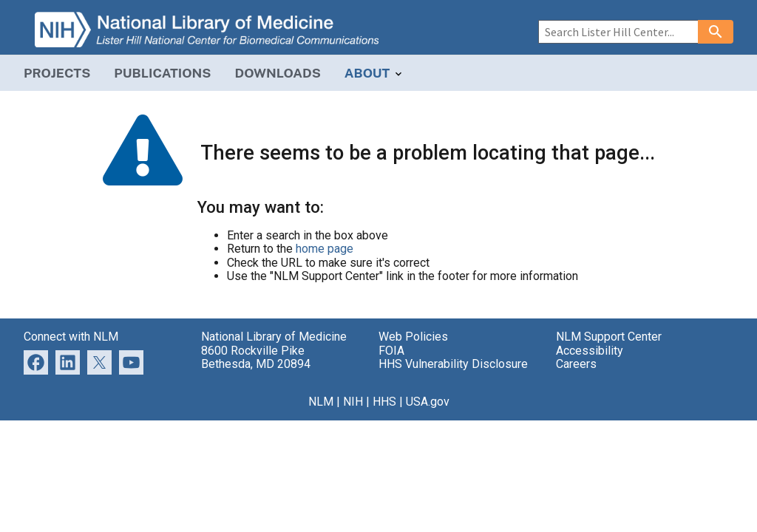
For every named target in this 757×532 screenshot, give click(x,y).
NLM (321, 402)
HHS (384, 402)
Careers (576, 364)
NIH (353, 402)
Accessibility (590, 351)
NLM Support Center (609, 337)
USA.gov (428, 402)
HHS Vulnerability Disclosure (453, 364)
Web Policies (413, 337)
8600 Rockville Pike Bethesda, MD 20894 (256, 357)
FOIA (391, 351)
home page (325, 249)
